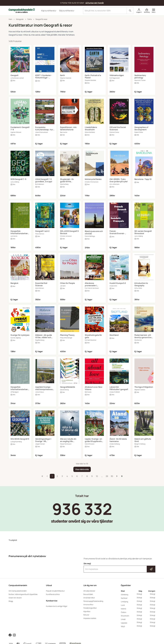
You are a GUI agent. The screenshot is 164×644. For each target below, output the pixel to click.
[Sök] (130, 11)
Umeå (123, 619)
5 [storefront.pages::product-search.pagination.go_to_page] (72, 476)
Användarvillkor (89, 598)
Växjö (123, 626)
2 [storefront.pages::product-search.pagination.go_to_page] (57, 476)
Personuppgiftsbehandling (93, 601)
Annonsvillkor (88, 605)
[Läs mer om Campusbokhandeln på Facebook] (10, 635)
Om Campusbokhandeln (18, 591)
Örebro (124, 612)
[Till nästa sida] (117, 476)
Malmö (123, 609)
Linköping (124, 602)
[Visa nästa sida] (82, 469)
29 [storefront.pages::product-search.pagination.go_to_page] (107, 476)
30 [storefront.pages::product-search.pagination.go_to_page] (112, 476)
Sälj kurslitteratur (67, 11)
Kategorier (20, 19)
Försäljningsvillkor (90, 608)
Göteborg (125, 594)
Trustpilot (13, 540)
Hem (10, 19)
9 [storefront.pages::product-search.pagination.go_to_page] (92, 476)
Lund (123, 605)
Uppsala (124, 623)
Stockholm (125, 616)
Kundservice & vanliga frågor (57, 606)
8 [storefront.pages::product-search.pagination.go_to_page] (87, 476)
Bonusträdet (88, 594)
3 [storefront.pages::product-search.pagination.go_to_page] (62, 476)
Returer (86, 615)
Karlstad (124, 598)
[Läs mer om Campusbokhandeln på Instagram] (14, 635)
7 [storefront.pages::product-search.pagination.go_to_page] (82, 476)
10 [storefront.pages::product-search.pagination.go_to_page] (97, 476)
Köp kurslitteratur (49, 11)
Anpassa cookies (90, 618)
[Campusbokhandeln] (22, 10)
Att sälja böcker (89, 591)
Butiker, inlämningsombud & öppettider (23, 594)
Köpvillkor (87, 611)
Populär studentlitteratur (55, 591)
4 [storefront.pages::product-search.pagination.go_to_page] (67, 476)
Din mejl (120, 567)
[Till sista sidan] (122, 476)
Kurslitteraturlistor (53, 594)
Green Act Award (15, 598)
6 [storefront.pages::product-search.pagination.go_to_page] (77, 476)
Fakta (30, 19)
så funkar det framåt (95, 3)
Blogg (11, 601)
